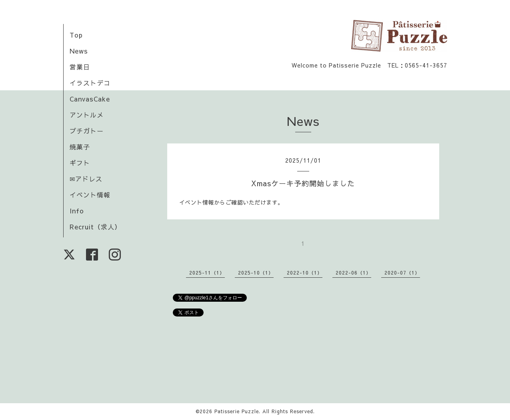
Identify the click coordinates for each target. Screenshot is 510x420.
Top (76, 35)
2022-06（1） (353, 273)
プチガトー (87, 131)
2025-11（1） (207, 273)
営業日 (80, 67)
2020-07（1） (402, 273)
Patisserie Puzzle (237, 411)
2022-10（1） (305, 273)
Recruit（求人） (95, 227)
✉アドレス (86, 179)
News (79, 51)
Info (77, 211)
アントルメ (87, 115)
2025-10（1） (256, 273)
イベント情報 (90, 195)
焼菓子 (80, 147)
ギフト (80, 163)
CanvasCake (90, 99)
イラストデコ (90, 83)
